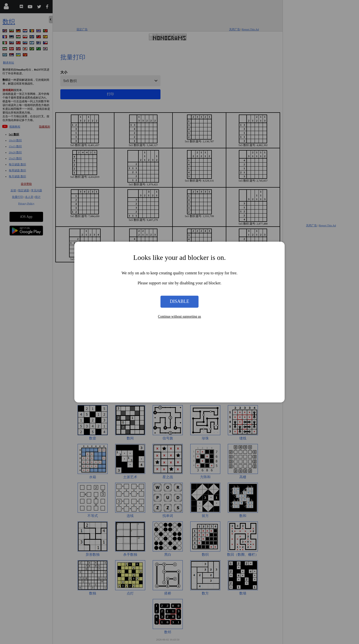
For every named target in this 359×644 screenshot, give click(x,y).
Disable (179, 302)
